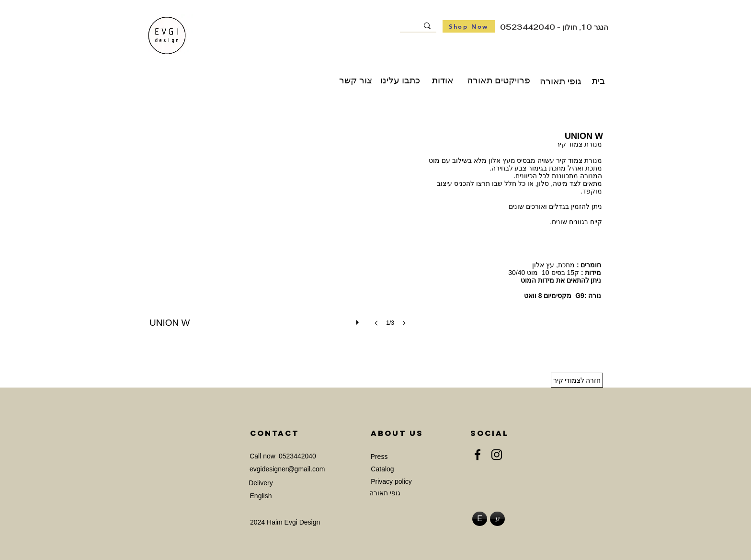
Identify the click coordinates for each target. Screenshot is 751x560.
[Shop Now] (469, 26)
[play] (359, 320)
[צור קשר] (356, 80)
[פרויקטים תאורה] (499, 80)
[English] (261, 496)
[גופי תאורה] (561, 81)
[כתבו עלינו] (400, 80)
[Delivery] (261, 483)
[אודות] (443, 80)
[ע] (497, 519)
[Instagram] (497, 455)
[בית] (598, 81)
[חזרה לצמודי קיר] (577, 380)
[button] (281, 237)
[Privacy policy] (391, 482)
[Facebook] (478, 455)
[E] (480, 519)
